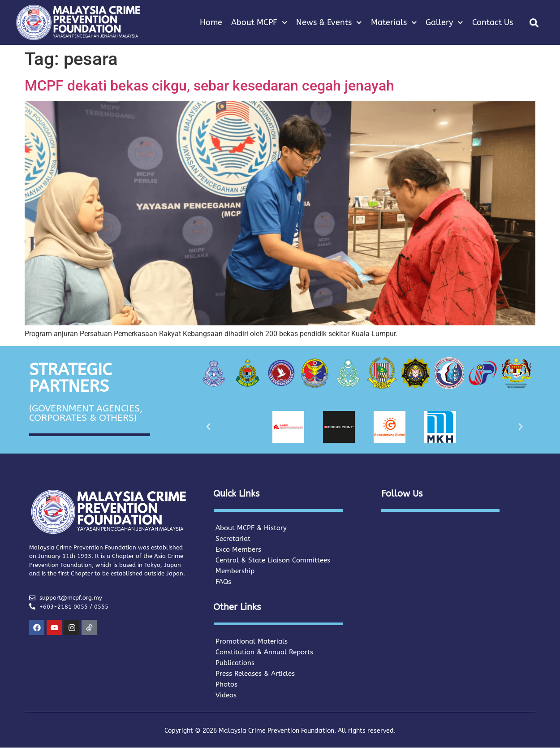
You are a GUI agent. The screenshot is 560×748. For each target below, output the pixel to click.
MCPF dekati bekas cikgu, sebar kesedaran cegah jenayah (209, 86)
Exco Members (238, 549)
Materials (394, 23)
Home (211, 22)
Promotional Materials (252, 641)
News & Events (329, 23)
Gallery (444, 23)
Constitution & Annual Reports (264, 652)
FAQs (223, 582)
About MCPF (259, 23)
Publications (235, 663)
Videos (226, 695)
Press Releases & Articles (255, 674)
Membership (235, 571)
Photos (226, 684)
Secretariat (233, 539)
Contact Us (493, 22)
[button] (534, 23)
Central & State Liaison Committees (273, 560)
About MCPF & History (251, 528)
